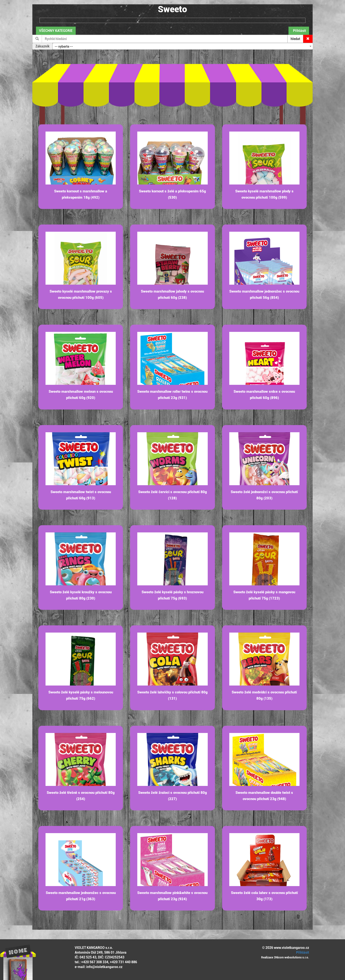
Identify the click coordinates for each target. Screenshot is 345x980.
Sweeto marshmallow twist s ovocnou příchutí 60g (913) (81, 495)
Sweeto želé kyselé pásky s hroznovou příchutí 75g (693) (172, 595)
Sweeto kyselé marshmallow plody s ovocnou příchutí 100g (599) (264, 194)
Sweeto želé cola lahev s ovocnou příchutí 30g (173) (264, 896)
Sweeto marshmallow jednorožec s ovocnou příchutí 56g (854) (264, 294)
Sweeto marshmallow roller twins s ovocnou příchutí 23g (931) (172, 395)
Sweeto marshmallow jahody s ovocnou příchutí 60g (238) (172, 294)
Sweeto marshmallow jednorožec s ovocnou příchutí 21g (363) (81, 896)
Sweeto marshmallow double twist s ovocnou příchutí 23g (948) (264, 796)
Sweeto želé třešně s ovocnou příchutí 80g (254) (81, 796)
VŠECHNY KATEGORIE (56, 31)
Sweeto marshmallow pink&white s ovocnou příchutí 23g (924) (172, 896)
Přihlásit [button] (299, 31)
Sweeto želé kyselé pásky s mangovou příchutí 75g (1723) (264, 595)
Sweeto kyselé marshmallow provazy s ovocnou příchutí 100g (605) (81, 294)
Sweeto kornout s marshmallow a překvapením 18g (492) (81, 194)
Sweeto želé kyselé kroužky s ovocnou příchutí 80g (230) (81, 595)
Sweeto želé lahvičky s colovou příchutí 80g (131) (172, 695)
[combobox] (183, 46)
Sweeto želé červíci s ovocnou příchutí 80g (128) (172, 495)
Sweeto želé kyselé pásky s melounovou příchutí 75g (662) (81, 695)
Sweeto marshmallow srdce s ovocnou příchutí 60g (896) (264, 395)
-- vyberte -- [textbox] (64, 46)
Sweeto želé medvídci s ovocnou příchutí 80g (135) (264, 695)
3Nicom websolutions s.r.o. (291, 957)
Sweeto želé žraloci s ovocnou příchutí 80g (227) (172, 796)
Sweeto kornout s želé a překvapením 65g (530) (172, 194)
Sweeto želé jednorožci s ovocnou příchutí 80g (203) (264, 495)
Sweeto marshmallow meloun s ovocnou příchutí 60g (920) (81, 395)
